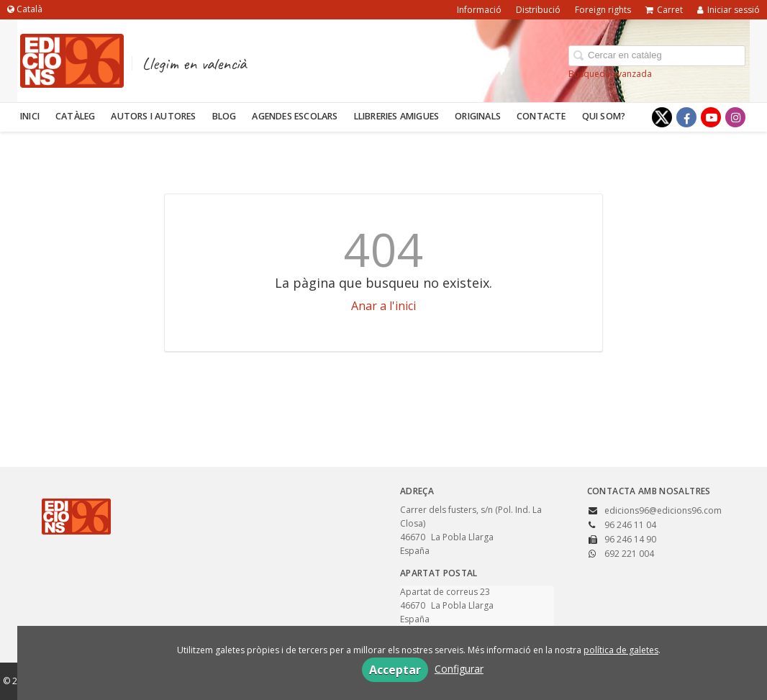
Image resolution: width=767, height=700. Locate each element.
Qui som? (604, 116)
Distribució (538, 10)
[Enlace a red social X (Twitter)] (662, 117)
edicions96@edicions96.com (663, 510)
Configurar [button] (459, 669)
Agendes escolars (295, 116)
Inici (30, 116)
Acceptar (395, 670)
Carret (664, 10)
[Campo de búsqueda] (657, 56)
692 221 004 (629, 554)
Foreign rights (603, 10)
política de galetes (621, 650)
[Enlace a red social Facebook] (686, 117)
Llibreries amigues (397, 116)
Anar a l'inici (383, 306)
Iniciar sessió (729, 10)
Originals (478, 116)
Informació (479, 10)
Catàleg (75, 116)
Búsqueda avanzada (610, 74)
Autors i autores (153, 116)
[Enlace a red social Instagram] (735, 117)
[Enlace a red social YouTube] (711, 117)
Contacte (541, 116)
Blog (224, 116)
